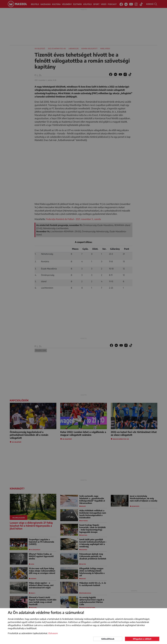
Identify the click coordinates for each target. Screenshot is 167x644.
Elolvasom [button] (53, 633)
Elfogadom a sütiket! (142, 639)
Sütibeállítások (108, 639)
